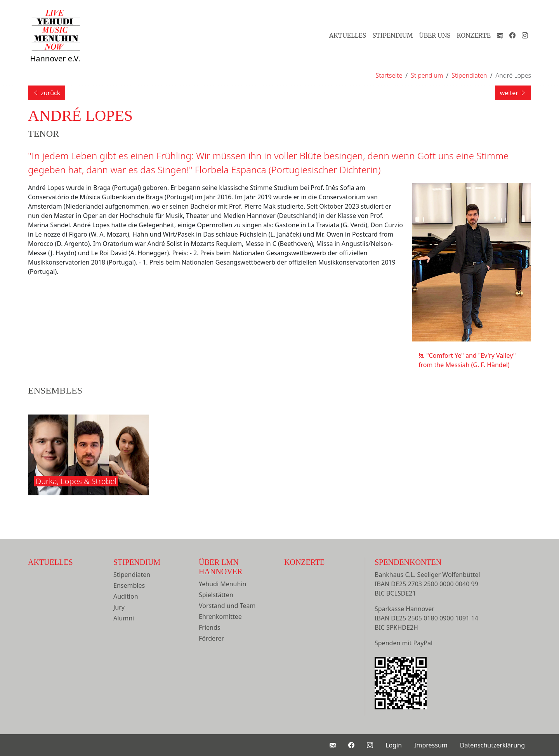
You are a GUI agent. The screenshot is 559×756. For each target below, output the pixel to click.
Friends (209, 627)
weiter (513, 93)
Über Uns (435, 35)
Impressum (431, 745)
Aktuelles (348, 35)
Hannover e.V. (55, 44)
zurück (47, 93)
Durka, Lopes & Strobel (76, 481)
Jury (119, 607)
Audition (126, 596)
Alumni (124, 618)
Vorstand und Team (227, 606)
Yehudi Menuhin (222, 584)
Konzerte (474, 35)
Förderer (211, 638)
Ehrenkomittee (220, 617)
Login (394, 745)
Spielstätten (216, 595)
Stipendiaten (132, 575)
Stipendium (392, 35)
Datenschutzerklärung (492, 745)
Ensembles (129, 585)
